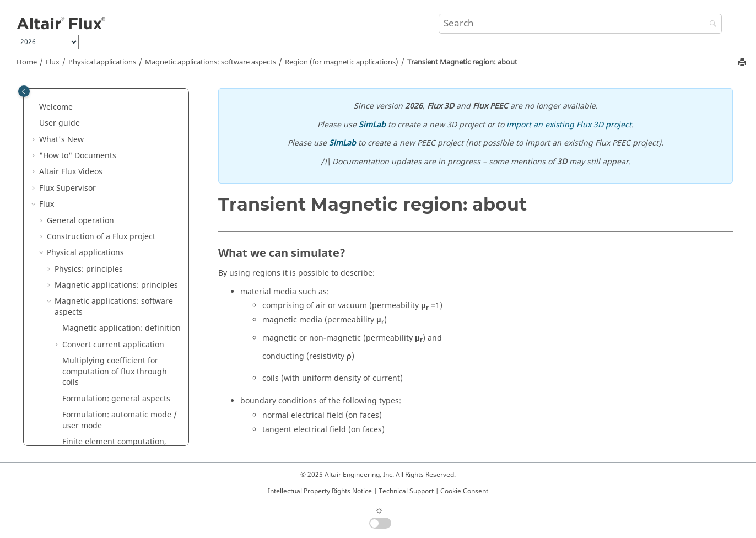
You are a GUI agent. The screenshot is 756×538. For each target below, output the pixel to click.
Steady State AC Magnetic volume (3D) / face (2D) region (126, 382)
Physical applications (102, 62)
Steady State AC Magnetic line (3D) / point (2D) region (125, 436)
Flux (53, 62)
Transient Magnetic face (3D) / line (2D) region (124, 301)
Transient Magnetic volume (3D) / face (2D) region (121, 274)
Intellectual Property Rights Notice (320, 491)
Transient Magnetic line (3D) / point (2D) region (126, 328)
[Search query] (580, 24)
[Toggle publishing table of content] (24, 91)
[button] (58, 90)
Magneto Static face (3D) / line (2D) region (118, 193)
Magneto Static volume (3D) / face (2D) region (124, 166)
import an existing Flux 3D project (569, 125)
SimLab (372, 125)
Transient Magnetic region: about (462, 62)
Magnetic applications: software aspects (210, 62)
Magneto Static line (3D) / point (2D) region (117, 220)
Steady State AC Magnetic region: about (117, 355)
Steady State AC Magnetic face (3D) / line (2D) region (119, 409)
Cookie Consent (464, 491)
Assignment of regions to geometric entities (109, 96)
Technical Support (406, 491)
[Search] (710, 25)
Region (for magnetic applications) (342, 62)
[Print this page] (743, 63)
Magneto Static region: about (124, 144)
